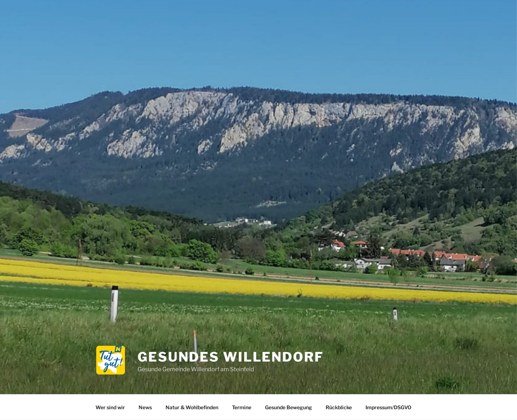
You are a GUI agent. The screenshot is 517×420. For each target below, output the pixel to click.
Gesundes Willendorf (231, 357)
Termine (242, 407)
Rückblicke (339, 407)
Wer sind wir (110, 407)
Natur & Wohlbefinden (192, 407)
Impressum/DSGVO (388, 407)
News (145, 407)
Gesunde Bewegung (288, 407)
